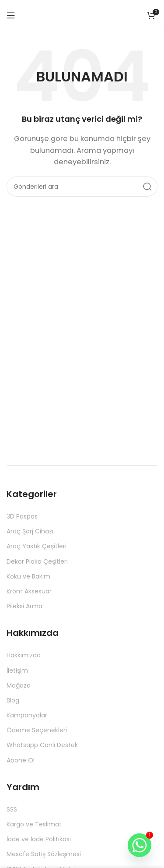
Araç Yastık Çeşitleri (37, 546)
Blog (13, 700)
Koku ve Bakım (28, 576)
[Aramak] (82, 187)
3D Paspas (22, 516)
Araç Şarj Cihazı (30, 531)
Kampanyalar (27, 715)
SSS (12, 809)
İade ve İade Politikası (39, 839)
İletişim (17, 670)
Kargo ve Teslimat (34, 824)
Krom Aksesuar (29, 591)
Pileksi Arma (24, 606)
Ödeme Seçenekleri (37, 730)
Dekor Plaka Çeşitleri (37, 561)
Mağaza (19, 685)
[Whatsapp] (140, 845)
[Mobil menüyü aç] (11, 15)
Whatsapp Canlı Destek (42, 745)
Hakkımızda (24, 655)
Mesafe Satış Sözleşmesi (44, 854)
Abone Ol (21, 760)
